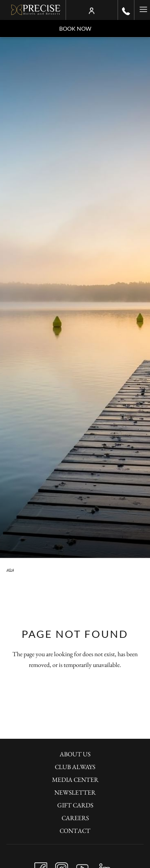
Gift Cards (75, 805)
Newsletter (75, 792)
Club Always (75, 767)
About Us (75, 754)
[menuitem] (75, 755)
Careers (75, 818)
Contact (75, 831)
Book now (75, 29)
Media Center (75, 780)
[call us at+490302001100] (126, 10)
